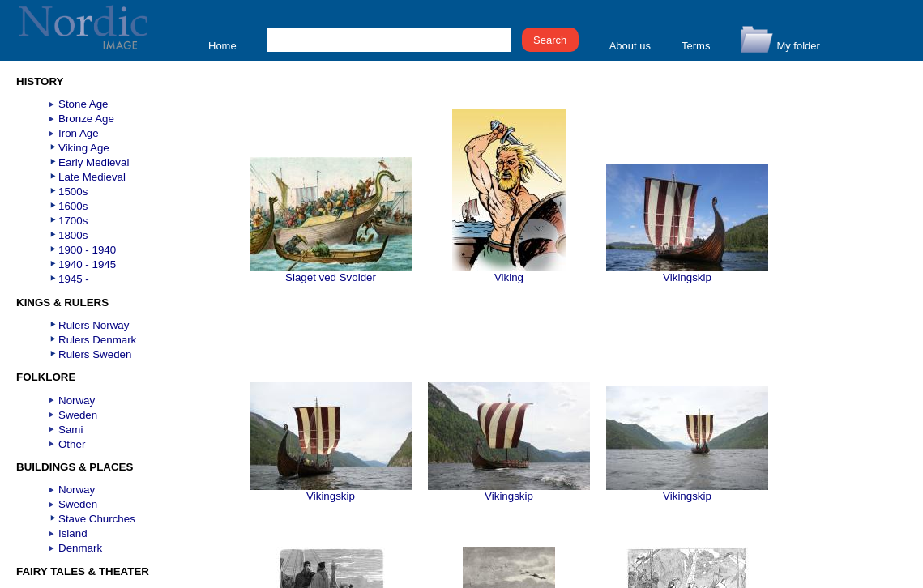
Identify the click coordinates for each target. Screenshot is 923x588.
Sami (71, 430)
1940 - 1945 (87, 264)
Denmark (80, 548)
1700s (73, 221)
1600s (73, 206)
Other (72, 444)
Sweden (78, 415)
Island (73, 533)
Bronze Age (86, 119)
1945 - (74, 279)
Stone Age (83, 104)
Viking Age (84, 148)
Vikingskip (687, 273)
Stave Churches (97, 519)
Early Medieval (94, 162)
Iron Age (79, 133)
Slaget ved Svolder (331, 273)
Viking (509, 273)
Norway (77, 401)
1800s (73, 235)
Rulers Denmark (97, 340)
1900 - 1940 (87, 250)
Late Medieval (92, 177)
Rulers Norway (94, 325)
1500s (73, 192)
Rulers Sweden (95, 354)
